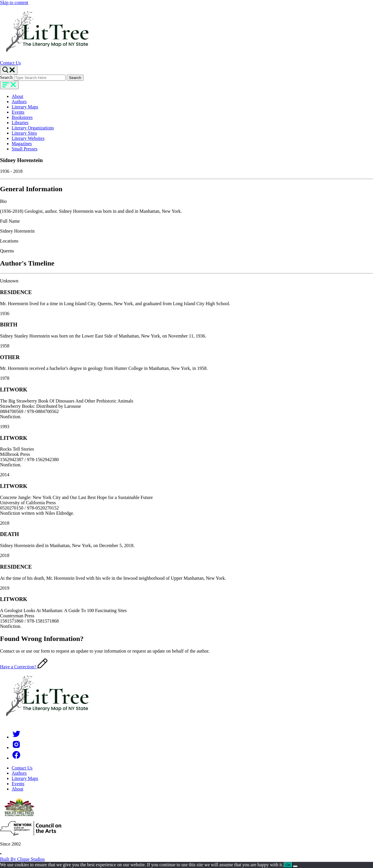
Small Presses (24, 149)
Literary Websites (28, 138)
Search (6, 77)
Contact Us (10, 63)
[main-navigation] (9, 85)
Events (18, 112)
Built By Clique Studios (22, 859)
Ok (288, 865)
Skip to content (14, 2)
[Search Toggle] (9, 70)
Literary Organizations (33, 128)
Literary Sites (24, 133)
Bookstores (22, 117)
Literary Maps (25, 107)
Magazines (22, 144)
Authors (19, 102)
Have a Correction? (24, 667)
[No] (295, 866)
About (17, 96)
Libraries (20, 123)
